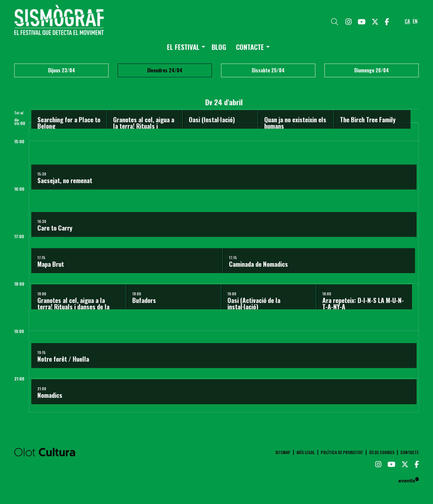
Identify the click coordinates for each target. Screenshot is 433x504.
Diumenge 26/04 (372, 70)
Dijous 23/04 (62, 70)
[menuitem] (348, 21)
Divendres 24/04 (165, 70)
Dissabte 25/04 (268, 70)
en (415, 21)
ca (407, 21)
